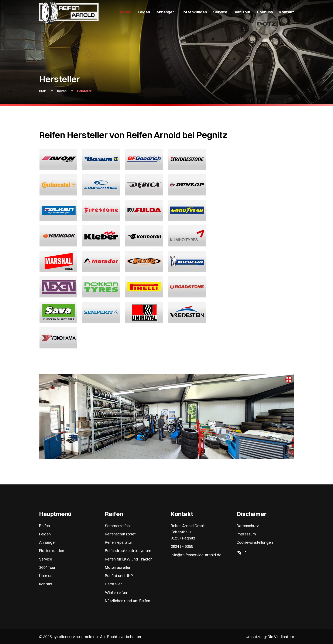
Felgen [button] (144, 12)
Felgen (45, 534)
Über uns (47, 576)
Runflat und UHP (119, 576)
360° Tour (242, 12)
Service (46, 559)
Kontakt (287, 12)
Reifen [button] (126, 12)
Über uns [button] (265, 12)
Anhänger (48, 542)
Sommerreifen (117, 526)
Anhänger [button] (165, 12)
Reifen (44, 526)
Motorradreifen (118, 567)
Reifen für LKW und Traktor (128, 559)
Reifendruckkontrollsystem (128, 551)
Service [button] (220, 12)
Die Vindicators (281, 637)
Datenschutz (248, 526)
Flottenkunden (194, 12)
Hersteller (113, 584)
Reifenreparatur (119, 542)
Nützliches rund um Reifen (128, 601)
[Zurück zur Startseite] (69, 12)
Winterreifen (116, 592)
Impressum (246, 534)
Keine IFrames (166, 416)
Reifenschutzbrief (120, 534)
